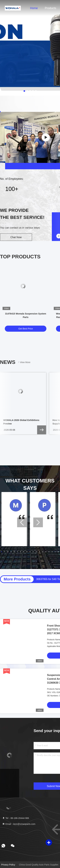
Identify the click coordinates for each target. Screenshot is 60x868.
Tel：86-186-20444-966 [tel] (16, 818)
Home (34, 8)
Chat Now (16, 237)
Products (50, 8)
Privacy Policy (8, 865)
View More (24, 362)
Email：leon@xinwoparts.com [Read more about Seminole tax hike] (19, 824)
